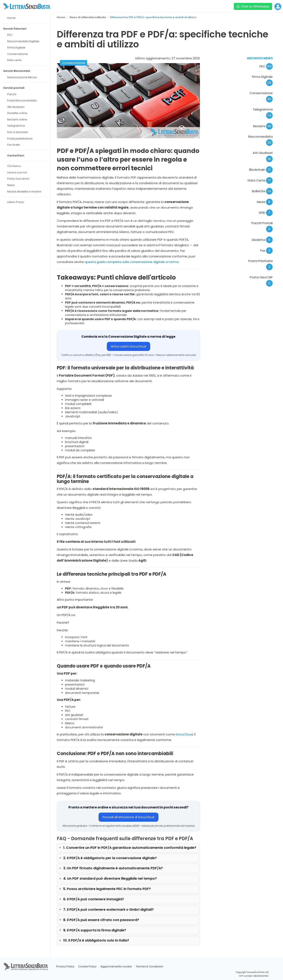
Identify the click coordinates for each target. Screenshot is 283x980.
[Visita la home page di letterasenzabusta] (27, 6)
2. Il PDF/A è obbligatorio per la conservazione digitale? (110, 858)
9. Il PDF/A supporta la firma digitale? (95, 930)
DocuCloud (184, 734)
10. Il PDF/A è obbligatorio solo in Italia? (96, 940)
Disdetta (262, 240)
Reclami (263, 126)
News (265, 202)
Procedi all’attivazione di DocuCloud (128, 817)
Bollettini (262, 191)
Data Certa (260, 180)
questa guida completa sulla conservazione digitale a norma (132, 262)
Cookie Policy (87, 966)
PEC (266, 66)
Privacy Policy (65, 966)
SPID (266, 213)
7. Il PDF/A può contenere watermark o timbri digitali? (108, 910)
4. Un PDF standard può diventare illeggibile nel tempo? (110, 879)
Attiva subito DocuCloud (128, 346)
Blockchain (261, 170)
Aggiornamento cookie (116, 966)
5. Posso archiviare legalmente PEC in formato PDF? (107, 889)
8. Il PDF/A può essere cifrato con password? (101, 920)
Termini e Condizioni (149, 966)
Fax (266, 250)
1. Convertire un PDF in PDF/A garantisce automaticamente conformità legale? (130, 848)
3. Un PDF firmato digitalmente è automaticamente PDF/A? (113, 868)
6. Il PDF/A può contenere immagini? (94, 899)
